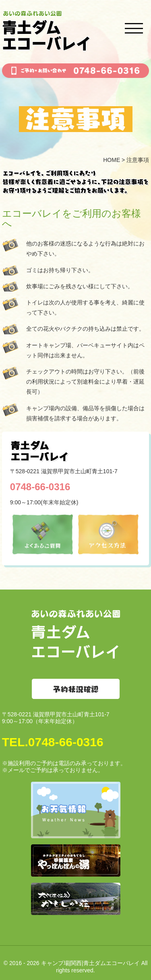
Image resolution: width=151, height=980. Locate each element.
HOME (112, 160)
